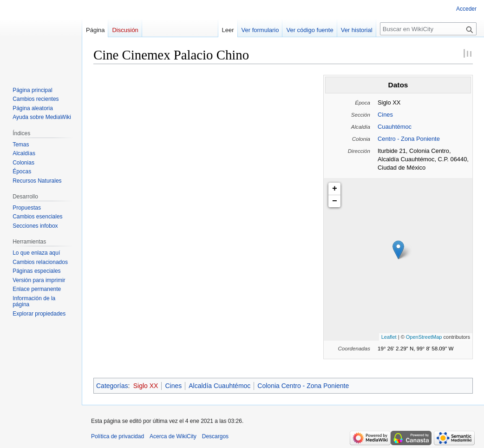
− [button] (335, 201)
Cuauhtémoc (395, 127)
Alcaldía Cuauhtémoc (219, 386)
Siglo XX (146, 386)
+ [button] (335, 189)
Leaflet (389, 337)
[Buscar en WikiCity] (428, 29)
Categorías (112, 386)
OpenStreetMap (424, 337)
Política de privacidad (118, 436)
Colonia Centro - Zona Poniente (303, 386)
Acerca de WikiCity (173, 436)
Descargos (215, 436)
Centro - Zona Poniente (409, 139)
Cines (385, 115)
